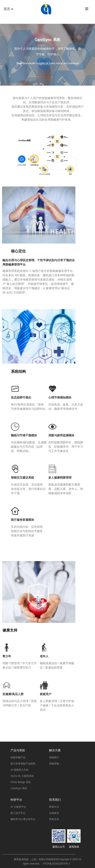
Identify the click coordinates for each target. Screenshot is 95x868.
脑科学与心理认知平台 (23, 819)
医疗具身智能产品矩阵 (23, 764)
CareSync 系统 (19, 788)
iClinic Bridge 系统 (21, 782)
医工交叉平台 (18, 813)
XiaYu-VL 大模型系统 (22, 776)
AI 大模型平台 (18, 807)
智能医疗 (54, 757)
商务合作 (54, 819)
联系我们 (55, 800)
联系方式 (54, 807)
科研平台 (16, 800)
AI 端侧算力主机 (20, 770)
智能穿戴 (54, 764)
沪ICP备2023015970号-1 (56, 864)
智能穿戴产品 (18, 757)
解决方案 (55, 750)
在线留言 (54, 813)
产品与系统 (18, 750)
